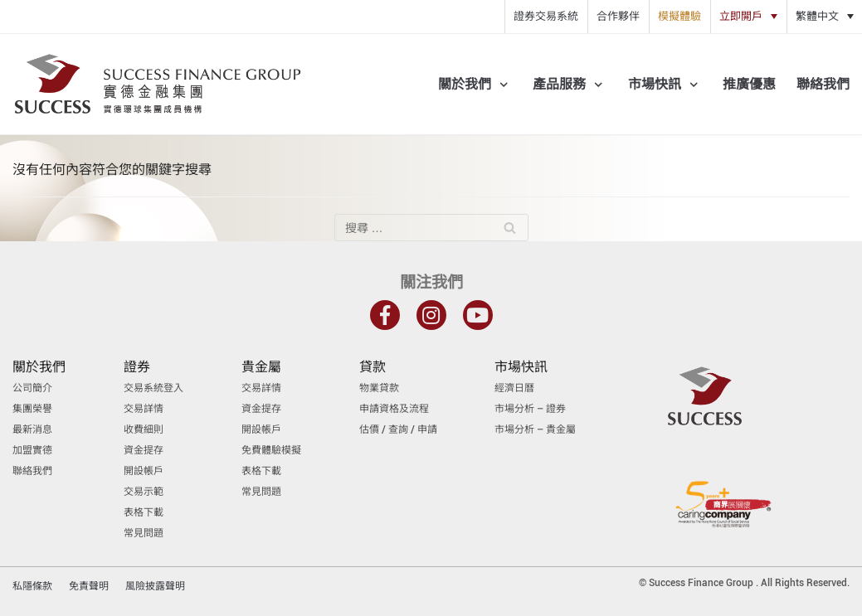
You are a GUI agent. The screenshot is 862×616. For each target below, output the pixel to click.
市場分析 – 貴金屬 (535, 429)
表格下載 (144, 512)
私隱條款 (32, 586)
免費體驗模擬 (271, 450)
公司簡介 (32, 388)
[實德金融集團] (158, 84)
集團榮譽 (32, 409)
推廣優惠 (749, 84)
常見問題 (144, 533)
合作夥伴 (618, 16)
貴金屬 (261, 367)
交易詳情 (144, 409)
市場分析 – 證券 (530, 409)
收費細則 (144, 429)
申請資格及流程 (394, 409)
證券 (137, 367)
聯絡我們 (823, 84)
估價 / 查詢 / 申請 (398, 429)
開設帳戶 (144, 471)
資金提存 (144, 450)
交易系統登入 (153, 388)
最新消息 (32, 429)
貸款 (373, 367)
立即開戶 (741, 16)
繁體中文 (817, 16)
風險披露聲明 (155, 586)
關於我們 (39, 367)
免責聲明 (89, 586)
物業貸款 (379, 388)
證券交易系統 (546, 16)
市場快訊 (521, 367)
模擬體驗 (679, 16)
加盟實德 (32, 450)
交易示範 (144, 492)
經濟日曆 (514, 388)
